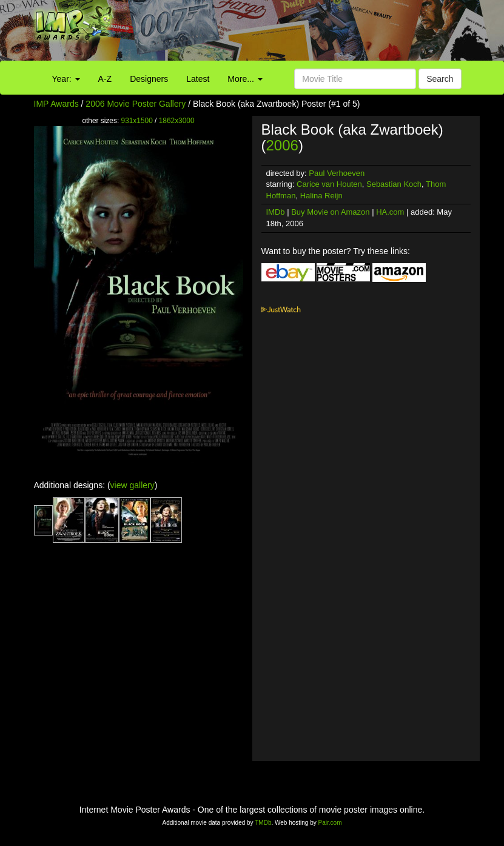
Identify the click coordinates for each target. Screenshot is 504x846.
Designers (149, 79)
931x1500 (137, 121)
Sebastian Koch (394, 184)
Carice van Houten (329, 184)
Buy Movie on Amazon (330, 212)
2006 (282, 145)
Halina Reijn (321, 196)
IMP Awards (56, 104)
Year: (66, 79)
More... (245, 79)
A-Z (105, 79)
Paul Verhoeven (337, 173)
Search (440, 79)
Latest (198, 79)
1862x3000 (177, 121)
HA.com (390, 212)
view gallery (133, 485)
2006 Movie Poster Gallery (136, 104)
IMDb (276, 212)
